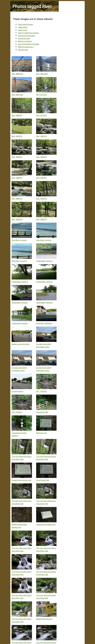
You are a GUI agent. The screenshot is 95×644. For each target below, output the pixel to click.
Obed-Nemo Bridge (25, 24)
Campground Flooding (26, 36)
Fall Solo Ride (23, 50)
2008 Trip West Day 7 (26, 47)
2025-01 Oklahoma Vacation (28, 33)
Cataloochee (23, 27)
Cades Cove (23, 30)
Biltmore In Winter (25, 41)
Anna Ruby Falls (24, 38)
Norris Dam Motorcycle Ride (29, 44)
